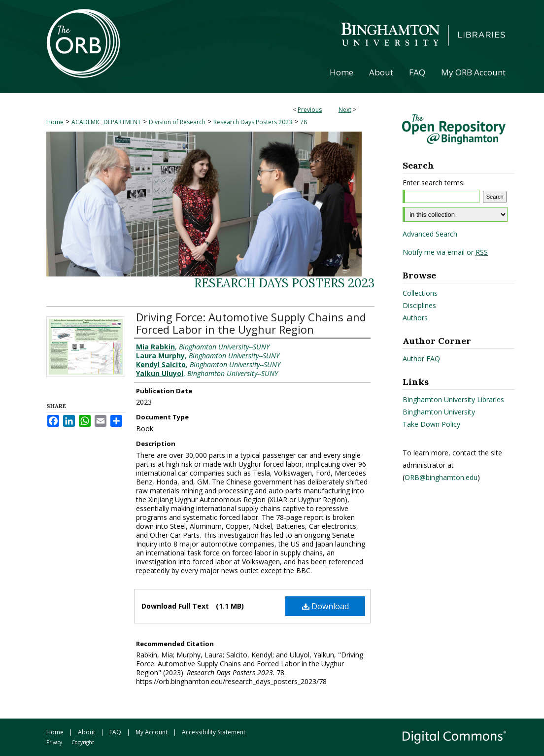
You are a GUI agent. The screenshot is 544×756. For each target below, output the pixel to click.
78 (304, 122)
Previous (310, 110)
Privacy (54, 742)
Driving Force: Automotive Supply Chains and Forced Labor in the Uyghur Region (251, 323)
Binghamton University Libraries (453, 399)
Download (325, 606)
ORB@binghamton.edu (441, 477)
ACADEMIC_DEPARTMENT (106, 122)
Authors (415, 318)
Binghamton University (439, 412)
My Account (152, 732)
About (86, 732)
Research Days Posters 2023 (253, 122)
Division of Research (177, 122)
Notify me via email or (445, 252)
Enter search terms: (434, 183)
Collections (420, 293)
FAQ (115, 732)
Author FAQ (421, 359)
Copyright (83, 742)
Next (345, 110)
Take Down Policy (431, 424)
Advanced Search (430, 234)
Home (55, 122)
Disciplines (419, 305)
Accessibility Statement (214, 732)
